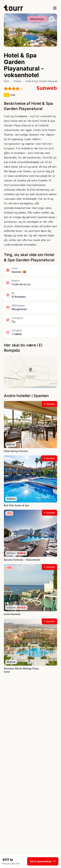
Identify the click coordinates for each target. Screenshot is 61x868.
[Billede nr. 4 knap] (34, 45)
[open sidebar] (55, 8)
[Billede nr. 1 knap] (25, 45)
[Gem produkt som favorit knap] (52, 19)
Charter (17, 81)
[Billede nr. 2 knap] (28, 45)
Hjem (7, 81)
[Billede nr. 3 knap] (31, 45)
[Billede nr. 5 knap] (37, 45)
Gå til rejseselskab (43, 861)
